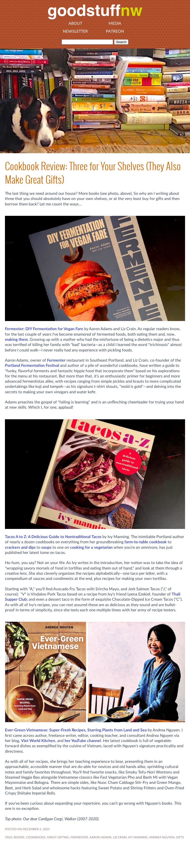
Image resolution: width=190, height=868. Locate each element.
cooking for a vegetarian (91, 547)
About (75, 24)
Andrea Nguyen (162, 837)
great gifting (58, 837)
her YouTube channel (83, 741)
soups (46, 547)
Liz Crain (120, 837)
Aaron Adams (101, 837)
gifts (180, 837)
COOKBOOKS (36, 837)
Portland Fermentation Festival (32, 366)
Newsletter (75, 31)
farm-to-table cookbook (146, 542)
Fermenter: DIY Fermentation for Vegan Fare (44, 329)
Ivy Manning (138, 837)
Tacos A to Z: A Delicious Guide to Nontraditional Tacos (53, 537)
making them (16, 340)
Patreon (115, 31)
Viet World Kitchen (38, 741)
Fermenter (56, 360)
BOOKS (19, 837)
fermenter (79, 837)
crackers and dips (20, 547)
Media (115, 24)
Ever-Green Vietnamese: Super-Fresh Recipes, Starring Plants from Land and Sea (76, 730)
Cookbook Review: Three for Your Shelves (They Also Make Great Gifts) (93, 173)
